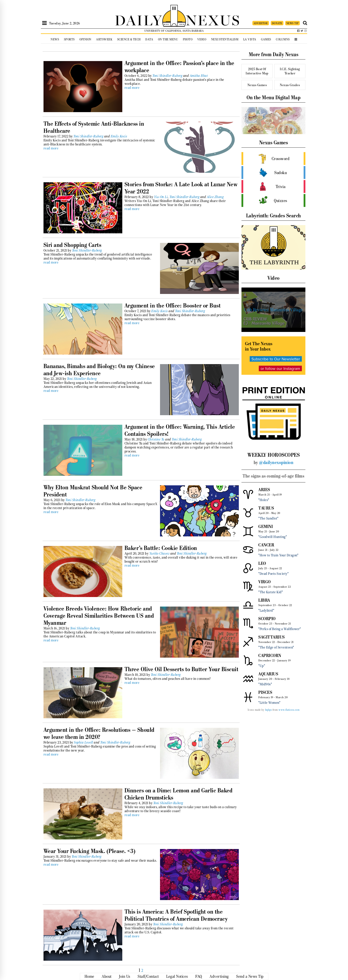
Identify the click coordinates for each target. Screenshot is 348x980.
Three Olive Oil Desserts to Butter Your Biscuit (182, 669)
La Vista (250, 39)
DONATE (277, 23)
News (55, 39)
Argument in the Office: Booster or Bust (173, 306)
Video (202, 39)
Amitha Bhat (199, 76)
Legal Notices (177, 976)
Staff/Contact (148, 976)
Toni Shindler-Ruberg (167, 76)
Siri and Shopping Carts (72, 245)
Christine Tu (156, 439)
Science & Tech (129, 39)
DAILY (138, 19)
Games (266, 39)
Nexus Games (257, 85)
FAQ (199, 976)
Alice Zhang (215, 197)
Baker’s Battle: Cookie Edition (161, 548)
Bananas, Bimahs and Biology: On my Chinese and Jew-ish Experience (99, 370)
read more (132, 88)
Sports (69, 39)
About (107, 976)
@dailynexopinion (276, 462)
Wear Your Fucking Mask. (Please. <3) (90, 851)
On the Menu (168, 39)
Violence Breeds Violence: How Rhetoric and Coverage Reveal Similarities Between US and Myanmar (99, 616)
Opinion (85, 39)
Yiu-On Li (161, 197)
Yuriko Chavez (160, 553)
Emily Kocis (119, 136)
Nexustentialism (225, 39)
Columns (283, 39)
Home (89, 976)
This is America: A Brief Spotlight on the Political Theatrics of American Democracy (176, 915)
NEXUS (213, 19)
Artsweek (104, 39)
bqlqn (269, 710)
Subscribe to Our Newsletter (276, 359)
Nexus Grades (290, 85)
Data (149, 39)
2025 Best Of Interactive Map (257, 71)
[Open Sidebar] (44, 23)
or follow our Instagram (280, 368)
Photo (188, 39)
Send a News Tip (250, 976)
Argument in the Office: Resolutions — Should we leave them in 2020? (99, 733)
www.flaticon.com (289, 710)
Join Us (125, 976)
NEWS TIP (293, 23)
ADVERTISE (261, 23)
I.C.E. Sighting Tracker (290, 71)
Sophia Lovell (84, 742)
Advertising (219, 976)
